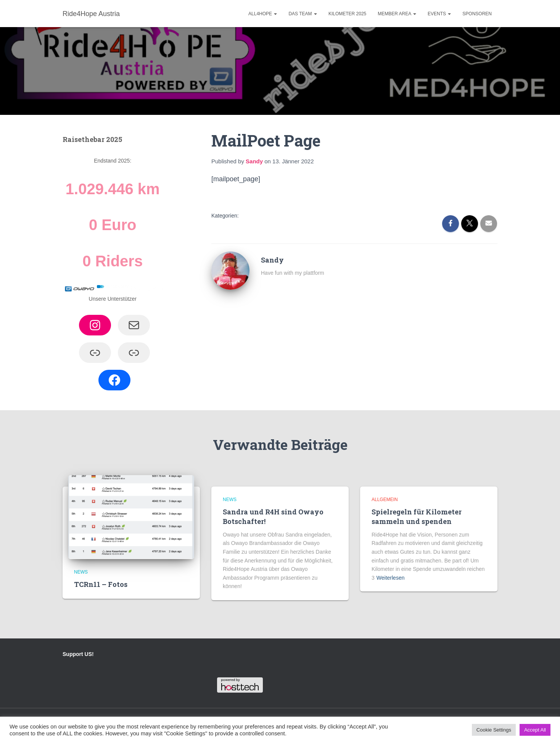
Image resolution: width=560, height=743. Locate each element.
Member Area (397, 14)
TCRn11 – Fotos (101, 584)
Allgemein (385, 500)
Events (439, 14)
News (81, 572)
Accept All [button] (535, 730)
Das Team (303, 14)
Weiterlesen (391, 578)
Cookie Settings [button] (494, 730)
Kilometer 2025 (347, 14)
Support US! (78, 654)
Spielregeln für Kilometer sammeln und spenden (417, 517)
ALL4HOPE (263, 14)
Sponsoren (477, 14)
